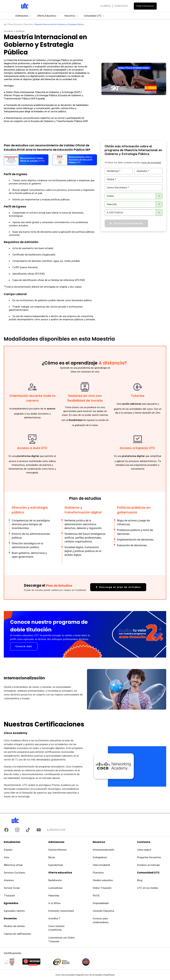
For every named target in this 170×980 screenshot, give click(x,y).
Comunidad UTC (94, 16)
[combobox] (133, 196)
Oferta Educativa (48, 16)
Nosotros (71, 16)
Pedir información (145, 6)
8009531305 (57, 830)
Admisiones (23, 16)
